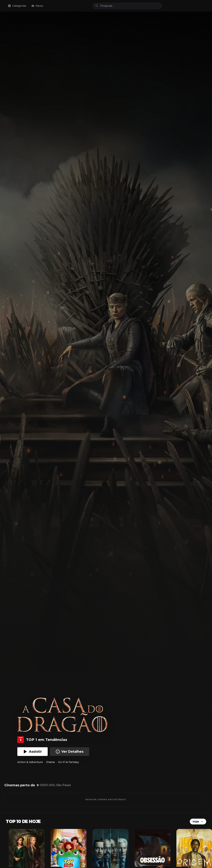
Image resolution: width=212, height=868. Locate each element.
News (37, 6)
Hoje (198, 822)
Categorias (17, 6)
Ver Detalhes (70, 752)
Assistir (33, 752)
